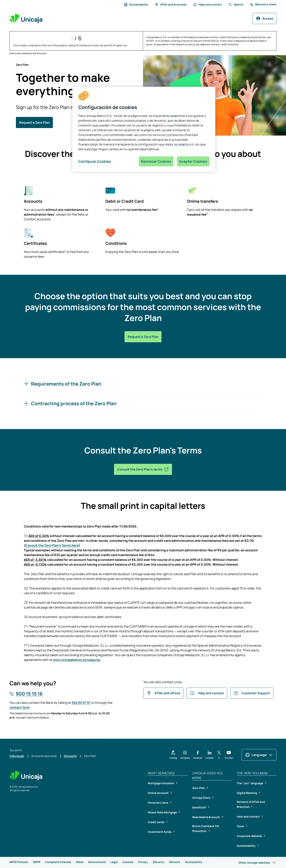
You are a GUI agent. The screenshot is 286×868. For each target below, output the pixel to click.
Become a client (263, 5)
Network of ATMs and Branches (251, 804)
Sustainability (136, 5)
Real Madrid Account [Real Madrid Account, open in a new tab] (206, 817)
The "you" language (250, 783)
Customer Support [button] (252, 693)
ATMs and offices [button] (164, 693)
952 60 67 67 (81, 703)
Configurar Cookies (95, 161)
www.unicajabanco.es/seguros (77, 660)
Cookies (128, 862)
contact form (20, 707)
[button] (173, 755)
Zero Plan (199, 788)
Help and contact (207, 5)
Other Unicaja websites (257, 862)
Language (259, 755)
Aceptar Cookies (193, 161)
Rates (80, 862)
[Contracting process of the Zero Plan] (143, 403)
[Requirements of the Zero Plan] (143, 384)
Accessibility (194, 862)
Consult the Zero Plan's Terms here (52, 545)
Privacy (143, 862)
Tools (241, 826)
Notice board (97, 862)
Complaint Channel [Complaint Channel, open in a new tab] (58, 862)
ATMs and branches (171, 5)
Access (265, 18)
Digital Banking (247, 793)
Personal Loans (158, 803)
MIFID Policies (19, 862)
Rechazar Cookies (156, 161)
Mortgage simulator (161, 783)
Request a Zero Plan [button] (34, 122)
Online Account (158, 793)
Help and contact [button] (207, 693)
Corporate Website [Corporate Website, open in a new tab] (250, 836)
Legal (114, 862)
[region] (144, 129)
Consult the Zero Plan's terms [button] (143, 469)
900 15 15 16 (29, 694)
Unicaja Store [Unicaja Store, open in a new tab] (202, 798)
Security (158, 862)
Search (236, 5)
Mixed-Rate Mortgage (163, 813)
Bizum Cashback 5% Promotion (206, 829)
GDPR (37, 862)
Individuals (17, 756)
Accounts (70, 756)
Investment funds (160, 832)
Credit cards (156, 822)
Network (175, 862)
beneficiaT (200, 808)
